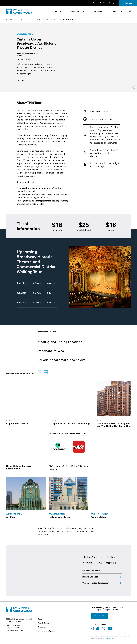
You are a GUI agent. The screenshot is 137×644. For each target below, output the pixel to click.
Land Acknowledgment (46, 632)
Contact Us (42, 628)
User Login (112, 3)
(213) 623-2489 (16, 627)
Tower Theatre (24, 160)
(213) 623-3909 (14, 629)
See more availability (24, 59)
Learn (56, 11)
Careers (40, 620)
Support (116, 11)
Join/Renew (128, 3)
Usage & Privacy (110, 639)
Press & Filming (43, 624)
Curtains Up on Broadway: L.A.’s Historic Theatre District (55, 20)
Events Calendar (26, 20)
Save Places (97, 11)
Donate (102, 3)
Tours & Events (75, 11)
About (94, 3)
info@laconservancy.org (14, 631)
